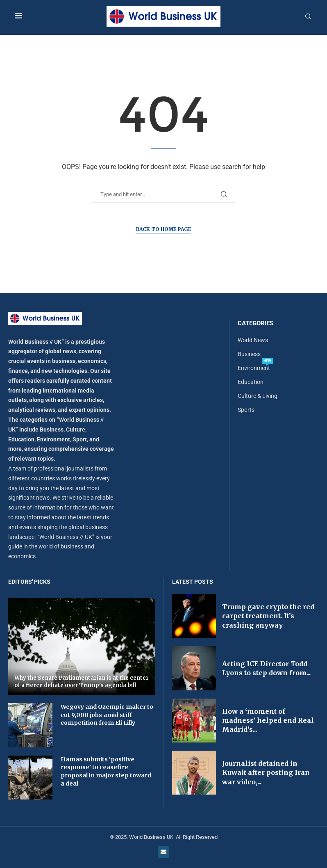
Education (251, 382)
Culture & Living (258, 396)
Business (249, 354)
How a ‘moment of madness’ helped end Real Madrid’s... (268, 721)
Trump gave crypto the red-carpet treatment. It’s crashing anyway (270, 616)
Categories (255, 323)
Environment (254, 368)
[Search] (308, 17)
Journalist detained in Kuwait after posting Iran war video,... (266, 773)
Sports (246, 410)
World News (253, 340)
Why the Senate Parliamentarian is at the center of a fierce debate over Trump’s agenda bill (82, 682)
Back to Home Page (164, 229)
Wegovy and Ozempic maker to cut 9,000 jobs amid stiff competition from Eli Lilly (107, 715)
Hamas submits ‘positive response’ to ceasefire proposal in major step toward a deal (106, 771)
